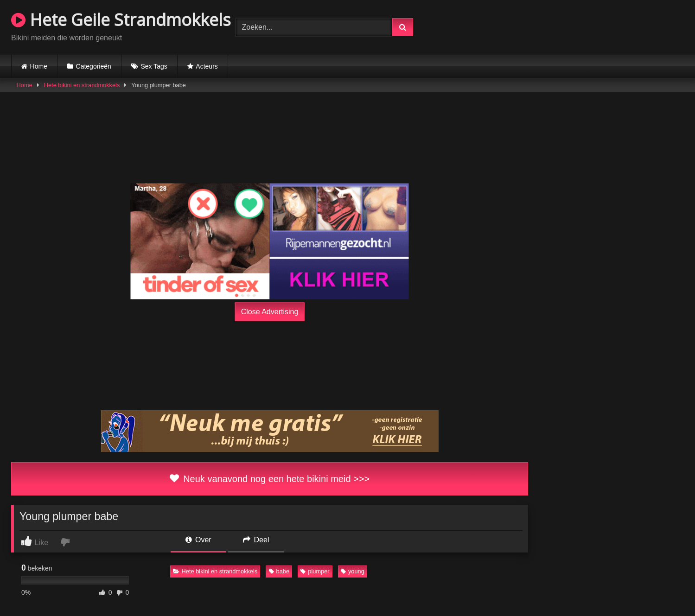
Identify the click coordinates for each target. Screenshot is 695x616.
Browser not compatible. (575, 26)
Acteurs (207, 66)
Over (198, 540)
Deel (256, 540)
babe (279, 571)
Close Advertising (270, 311)
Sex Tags (154, 66)
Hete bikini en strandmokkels (82, 85)
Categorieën (94, 66)
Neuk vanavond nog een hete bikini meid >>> (270, 479)
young (353, 571)
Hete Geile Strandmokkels (121, 20)
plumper (315, 571)
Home (39, 66)
